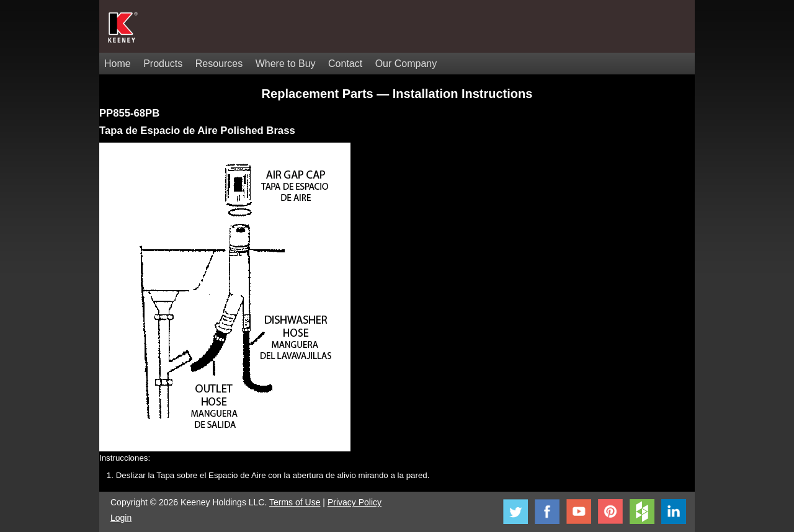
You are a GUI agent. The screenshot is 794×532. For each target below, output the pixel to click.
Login (121, 518)
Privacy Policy (355, 502)
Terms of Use (295, 502)
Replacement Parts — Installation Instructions (397, 94)
